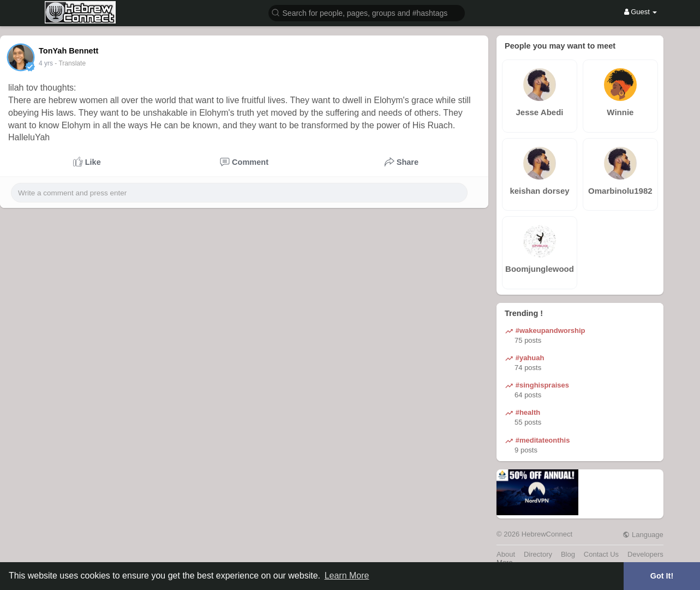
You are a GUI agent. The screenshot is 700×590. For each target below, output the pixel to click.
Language (643, 535)
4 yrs (46, 63)
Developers (645, 554)
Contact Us (601, 554)
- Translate (70, 63)
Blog (568, 554)
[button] (367, 12)
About (506, 554)
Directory (538, 554)
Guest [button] (641, 12)
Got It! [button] (662, 576)
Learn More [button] (347, 576)
